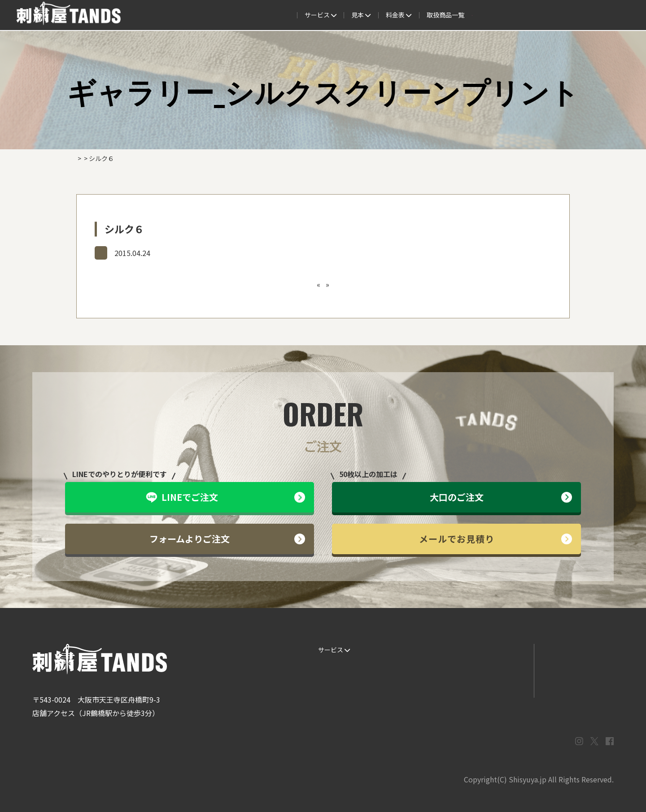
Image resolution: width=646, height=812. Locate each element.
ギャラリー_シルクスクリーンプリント (156, 252)
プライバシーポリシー (574, 686)
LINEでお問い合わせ (571, 650)
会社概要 (504, 15)
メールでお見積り (496, 539)
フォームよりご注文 (227, 539)
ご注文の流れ (237, 15)
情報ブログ (488, 668)
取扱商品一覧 (458, 15)
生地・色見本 (414, 650)
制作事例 (318, 15)
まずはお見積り (494, 686)
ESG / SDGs (331, 704)
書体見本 (327, 686)
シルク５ (297, 284)
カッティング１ (338, 284)
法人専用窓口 (550, 15)
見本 (281, 15)
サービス (187, 15)
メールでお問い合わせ (574, 668)
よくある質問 (364, 15)
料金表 (411, 15)
